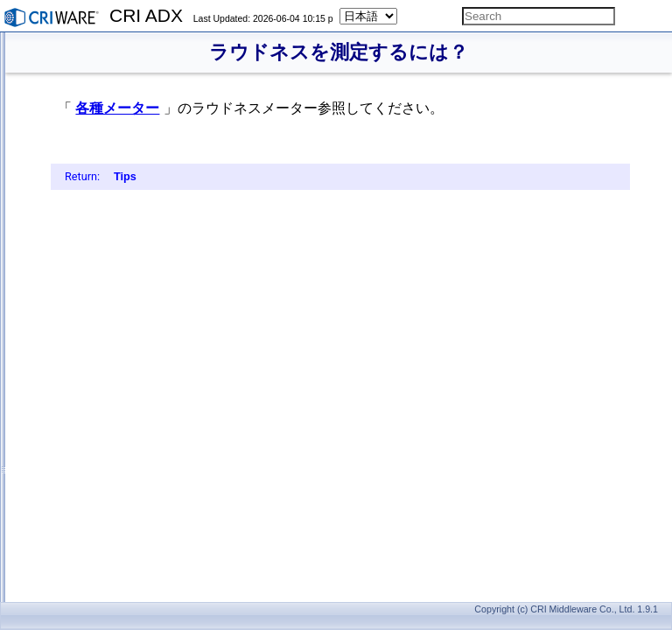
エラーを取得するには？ (115, 388)
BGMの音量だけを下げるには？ (133, 106)
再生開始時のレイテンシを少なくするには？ (163, 45)
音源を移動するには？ (110, 287)
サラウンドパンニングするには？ (136, 126)
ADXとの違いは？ (100, 508)
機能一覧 (65, 569)
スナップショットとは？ (115, 367)
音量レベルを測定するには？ (126, 448)
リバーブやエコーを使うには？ (131, 327)
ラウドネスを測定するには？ (126, 468)
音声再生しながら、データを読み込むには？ (163, 66)
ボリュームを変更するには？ (126, 86)
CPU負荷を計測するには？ (121, 428)
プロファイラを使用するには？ (131, 488)
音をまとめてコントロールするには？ (147, 247)
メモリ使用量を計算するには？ (131, 408)
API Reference (64, 589)
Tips (344, 196)
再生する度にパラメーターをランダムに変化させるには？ (194, 227)
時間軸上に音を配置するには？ (131, 166)
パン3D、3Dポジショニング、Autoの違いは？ (166, 267)
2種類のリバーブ (98, 347)
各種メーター (336, 108)
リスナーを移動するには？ (121, 307)
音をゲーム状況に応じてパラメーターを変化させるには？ (194, 146)
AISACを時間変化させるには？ (131, 206)
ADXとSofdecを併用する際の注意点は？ (153, 549)
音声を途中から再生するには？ (131, 186)
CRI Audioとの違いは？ (113, 528)
